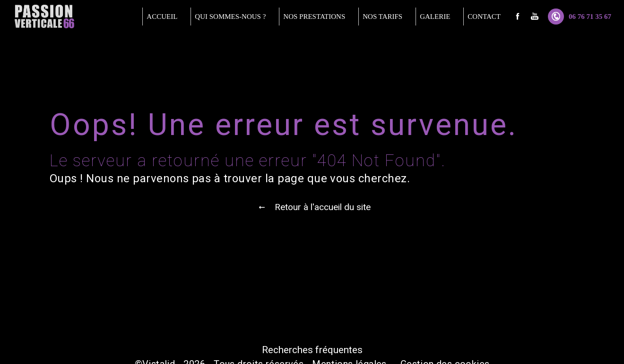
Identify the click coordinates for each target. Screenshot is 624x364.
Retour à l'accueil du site (312, 207)
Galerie (435, 17)
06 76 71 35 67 (580, 17)
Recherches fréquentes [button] (312, 350)
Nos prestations (314, 17)
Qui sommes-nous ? (230, 17)
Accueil (162, 17)
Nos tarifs (382, 17)
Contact (484, 17)
